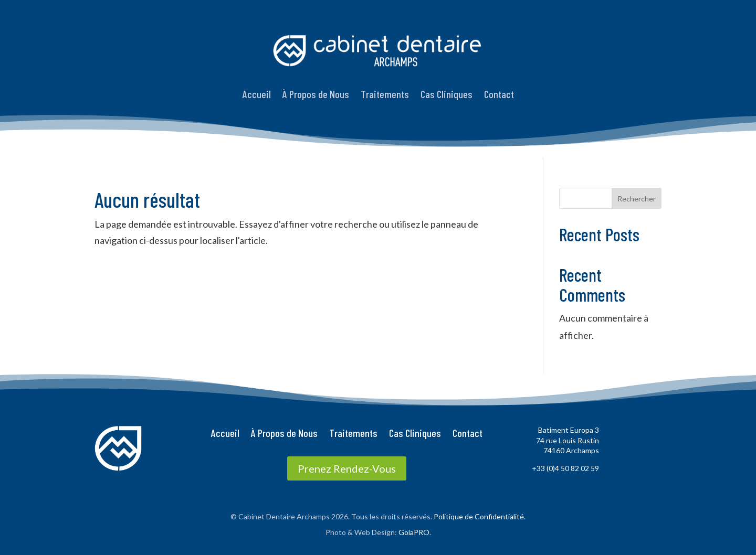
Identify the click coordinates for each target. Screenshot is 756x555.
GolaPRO (414, 532)
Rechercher (637, 199)
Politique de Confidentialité (479, 516)
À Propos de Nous (316, 94)
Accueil (257, 94)
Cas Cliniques (447, 94)
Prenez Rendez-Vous (347, 468)
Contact (499, 94)
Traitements (385, 94)
